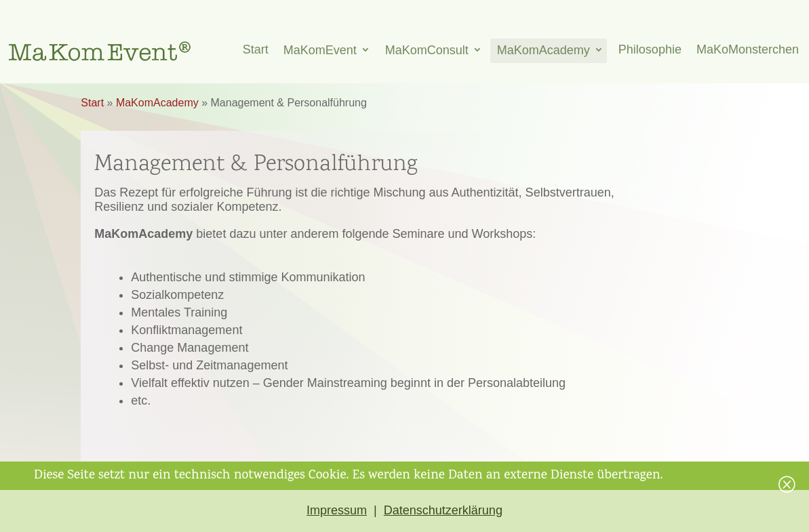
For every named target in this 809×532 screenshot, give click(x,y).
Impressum (337, 510)
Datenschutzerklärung (443, 510)
